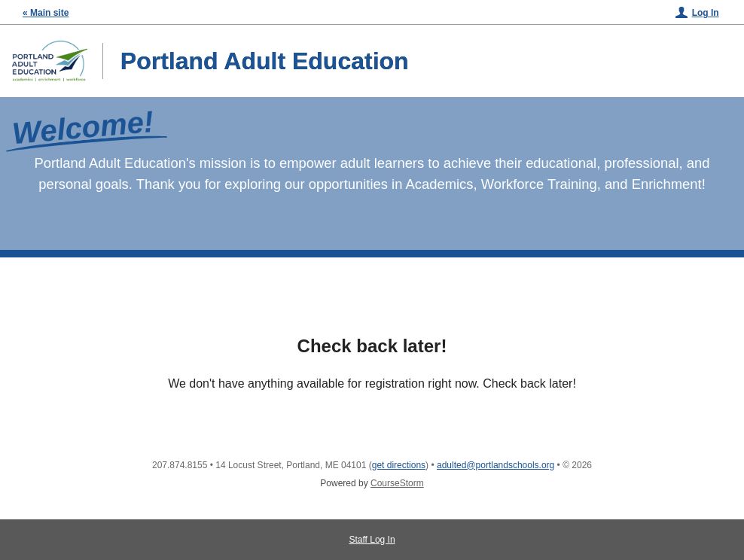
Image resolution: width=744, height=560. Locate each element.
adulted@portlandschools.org (495, 465)
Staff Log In (372, 540)
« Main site (46, 13)
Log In (706, 13)
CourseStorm (397, 483)
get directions (399, 465)
